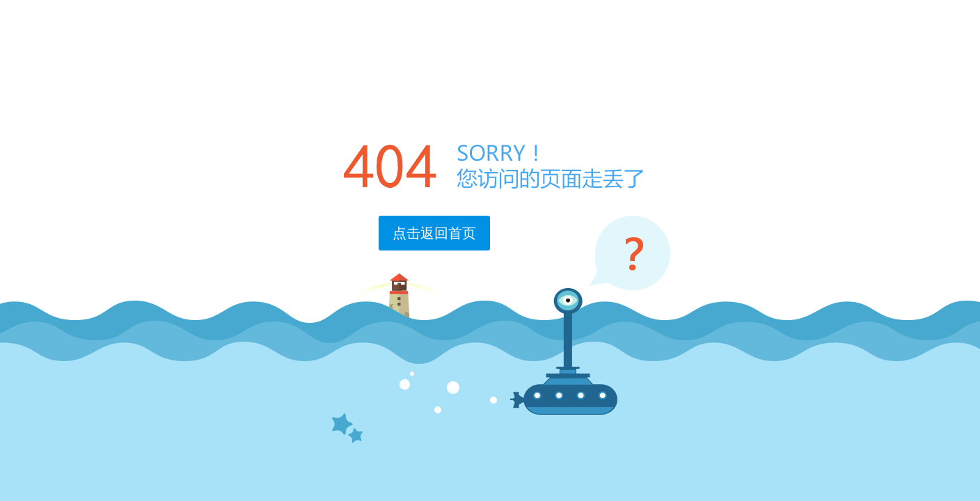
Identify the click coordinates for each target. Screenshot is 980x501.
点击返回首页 (434, 233)
